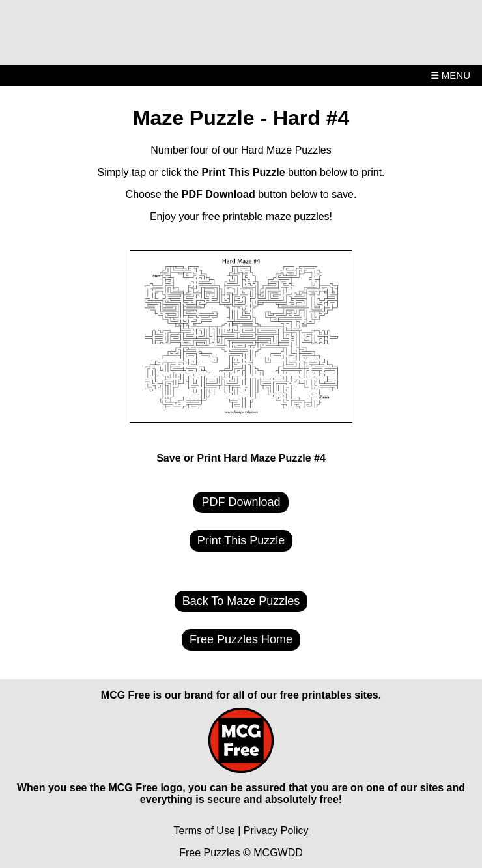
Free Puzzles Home (241, 639)
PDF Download (241, 502)
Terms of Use (205, 831)
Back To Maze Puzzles (241, 601)
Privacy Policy (276, 831)
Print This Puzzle (241, 540)
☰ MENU (450, 75)
